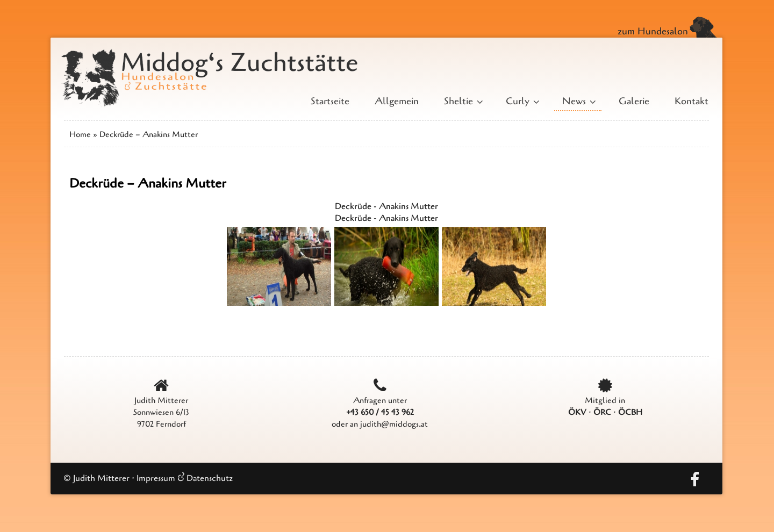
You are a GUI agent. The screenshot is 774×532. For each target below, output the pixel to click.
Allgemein (397, 101)
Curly (521, 101)
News (578, 101)
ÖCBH (630, 412)
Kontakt (691, 101)
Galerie (634, 101)
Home (80, 134)
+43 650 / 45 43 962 (380, 412)
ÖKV (577, 412)
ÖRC (602, 412)
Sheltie (462, 101)
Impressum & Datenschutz (185, 478)
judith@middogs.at (394, 424)
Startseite (330, 101)
